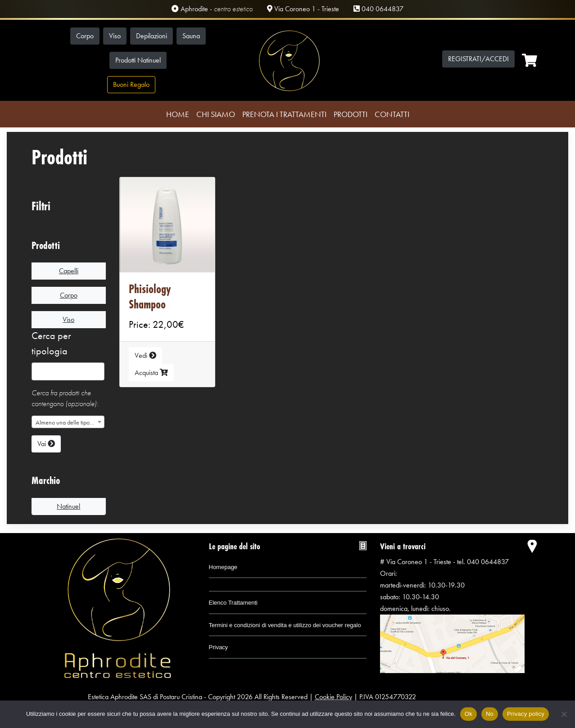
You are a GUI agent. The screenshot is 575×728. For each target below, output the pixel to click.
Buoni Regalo (131, 84)
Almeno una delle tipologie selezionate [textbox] (70, 422)
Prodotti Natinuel (138, 60)
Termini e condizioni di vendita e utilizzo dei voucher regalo (285, 625)
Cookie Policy (333, 697)
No (490, 714)
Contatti (392, 114)
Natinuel (68, 506)
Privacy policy (526, 714)
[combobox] (68, 372)
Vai (46, 444)
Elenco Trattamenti (233, 603)
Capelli (69, 271)
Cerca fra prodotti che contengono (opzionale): (65, 398)
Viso (115, 36)
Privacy (219, 647)
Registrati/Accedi (478, 59)
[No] (564, 714)
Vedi (145, 355)
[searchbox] (38, 374)
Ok (469, 714)
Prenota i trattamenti (284, 114)
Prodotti (351, 114)
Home (178, 114)
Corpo (85, 36)
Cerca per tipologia (51, 343)
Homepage (223, 567)
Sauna (191, 36)
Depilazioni (152, 36)
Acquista (151, 373)
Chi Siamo (216, 114)
